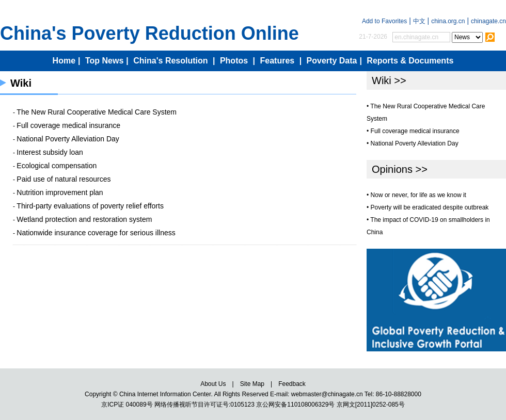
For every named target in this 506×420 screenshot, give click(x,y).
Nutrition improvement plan (60, 192)
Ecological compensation (57, 166)
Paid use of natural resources (64, 179)
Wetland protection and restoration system (84, 219)
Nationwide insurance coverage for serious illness (96, 233)
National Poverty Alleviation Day (68, 139)
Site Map (252, 384)
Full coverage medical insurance (68, 125)
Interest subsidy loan (50, 152)
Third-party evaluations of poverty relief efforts (90, 206)
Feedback (292, 384)
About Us (213, 384)
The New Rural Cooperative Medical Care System (97, 112)
